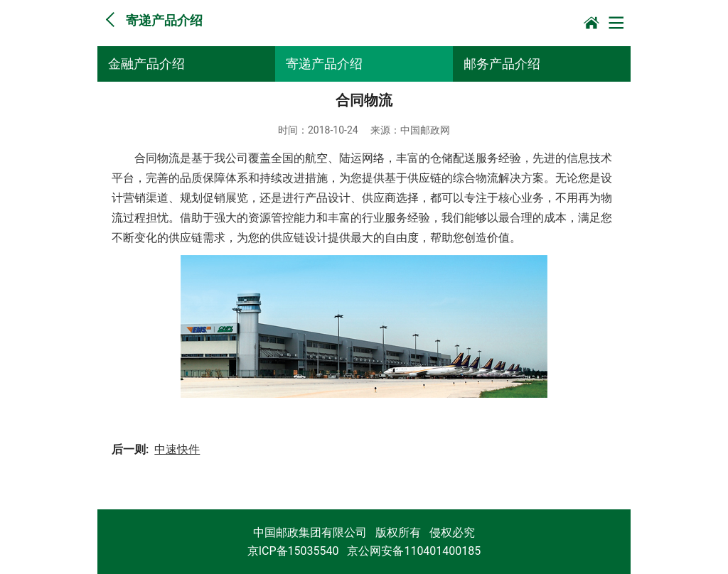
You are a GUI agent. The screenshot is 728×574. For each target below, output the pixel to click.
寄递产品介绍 (324, 64)
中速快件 (177, 449)
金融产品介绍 (146, 64)
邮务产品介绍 (502, 64)
